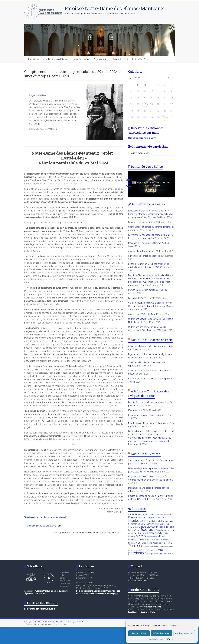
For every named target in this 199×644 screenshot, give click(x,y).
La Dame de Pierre (137, 298)
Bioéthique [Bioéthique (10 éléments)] (150, 518)
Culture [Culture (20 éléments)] (142, 527)
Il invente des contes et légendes (144, 256)
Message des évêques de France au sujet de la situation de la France (88, 533)
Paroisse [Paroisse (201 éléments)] (136, 546)
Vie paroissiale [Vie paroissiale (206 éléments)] (146, 551)
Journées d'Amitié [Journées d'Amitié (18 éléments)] (154, 533)
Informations (33, 59)
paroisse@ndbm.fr (141, 581)
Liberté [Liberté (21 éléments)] (132, 536)
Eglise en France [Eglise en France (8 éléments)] (134, 530)
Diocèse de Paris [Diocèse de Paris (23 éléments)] (165, 527)
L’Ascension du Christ (138, 410)
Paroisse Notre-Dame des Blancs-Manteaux (114, 8)
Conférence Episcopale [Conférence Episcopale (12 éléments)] (159, 524)
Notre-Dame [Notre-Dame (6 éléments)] (146, 540)
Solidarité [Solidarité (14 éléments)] (145, 550)
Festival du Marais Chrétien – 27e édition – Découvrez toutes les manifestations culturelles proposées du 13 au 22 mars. (151, 214)
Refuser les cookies (162, 633)
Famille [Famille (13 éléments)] (137, 533)
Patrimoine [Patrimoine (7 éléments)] (148, 547)
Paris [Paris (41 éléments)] (169, 543)
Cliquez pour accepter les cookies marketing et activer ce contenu (152, 184)
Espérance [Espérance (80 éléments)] (148, 530)
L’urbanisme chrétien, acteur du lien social (148, 290)
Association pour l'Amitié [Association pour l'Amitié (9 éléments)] (164, 515)
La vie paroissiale (81, 59)
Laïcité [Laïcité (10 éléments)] (166, 533)
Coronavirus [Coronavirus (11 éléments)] (133, 527)
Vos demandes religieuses (56, 59)
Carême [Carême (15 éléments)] (147, 521)
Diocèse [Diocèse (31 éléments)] (151, 527)
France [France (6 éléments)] (143, 533)
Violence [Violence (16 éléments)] (163, 554)
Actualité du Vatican (146, 454)
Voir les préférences (184, 633)
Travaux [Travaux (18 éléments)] (153, 550)
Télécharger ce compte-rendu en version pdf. (46, 517)
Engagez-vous (101, 59)
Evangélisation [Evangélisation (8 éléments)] (161, 530)
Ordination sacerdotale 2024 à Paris (43, 526)
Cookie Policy (154, 639)
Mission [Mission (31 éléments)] (162, 536)
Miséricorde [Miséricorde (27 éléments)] (135, 539)
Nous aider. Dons (140, 59)
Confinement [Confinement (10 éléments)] (144, 524)
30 (165, 118)
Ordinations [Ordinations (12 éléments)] (147, 543)
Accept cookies (139, 633)
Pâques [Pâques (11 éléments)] (155, 546)
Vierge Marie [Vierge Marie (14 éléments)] (153, 554)
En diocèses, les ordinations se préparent (148, 415)
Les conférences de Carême (142, 222)
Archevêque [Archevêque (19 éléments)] (134, 514)
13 (145, 104)
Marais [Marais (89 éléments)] (141, 536)
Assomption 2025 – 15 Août (142, 314)
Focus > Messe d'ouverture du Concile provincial (151, 379)
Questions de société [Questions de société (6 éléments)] (166, 547)
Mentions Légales (166, 639)
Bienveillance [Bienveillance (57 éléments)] (137, 517)
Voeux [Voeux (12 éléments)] (170, 554)
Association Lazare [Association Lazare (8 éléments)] (147, 515)
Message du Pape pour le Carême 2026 (147, 243)
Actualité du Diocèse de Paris (152, 340)
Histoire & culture (120, 59)
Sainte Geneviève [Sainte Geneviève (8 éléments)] (134, 550)
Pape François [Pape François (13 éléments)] (159, 543)
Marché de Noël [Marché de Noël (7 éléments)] (152, 537)
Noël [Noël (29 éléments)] (139, 543)
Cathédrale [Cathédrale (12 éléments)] (156, 521)
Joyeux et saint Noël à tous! (142, 251)
